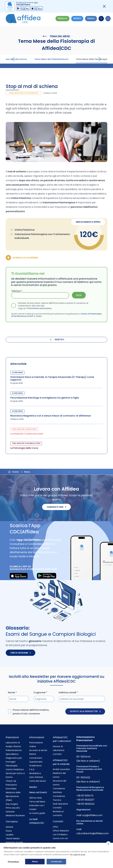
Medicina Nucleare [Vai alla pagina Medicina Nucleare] (15, 815)
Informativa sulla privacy (40, 308)
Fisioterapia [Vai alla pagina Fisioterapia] (12, 766)
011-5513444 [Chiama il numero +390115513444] (83, 757)
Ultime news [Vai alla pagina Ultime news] (36, 798)
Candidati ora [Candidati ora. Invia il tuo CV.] (56, 507)
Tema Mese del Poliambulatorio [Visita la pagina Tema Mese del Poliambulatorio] (51, 59)
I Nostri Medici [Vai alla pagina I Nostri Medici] (13, 838)
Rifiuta (35, 862)
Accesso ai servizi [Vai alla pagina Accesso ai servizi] (38, 750)
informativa (41, 710)
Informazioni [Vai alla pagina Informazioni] (37, 737)
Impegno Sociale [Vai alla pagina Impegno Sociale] (14, 842)
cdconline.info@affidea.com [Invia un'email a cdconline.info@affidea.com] (92, 833)
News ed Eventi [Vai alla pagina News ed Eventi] (38, 792)
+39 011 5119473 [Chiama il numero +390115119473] (85, 796)
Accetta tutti (56, 862)
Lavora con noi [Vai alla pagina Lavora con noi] (60, 838)
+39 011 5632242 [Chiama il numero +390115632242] (85, 804)
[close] (108, 844)
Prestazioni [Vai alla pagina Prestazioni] (12, 737)
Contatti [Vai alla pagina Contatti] (57, 754)
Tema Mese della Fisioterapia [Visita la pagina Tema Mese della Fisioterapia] (92, 59)
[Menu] (108, 19)
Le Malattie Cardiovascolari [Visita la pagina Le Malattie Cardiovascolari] (27, 434)
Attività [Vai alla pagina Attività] (9, 827)
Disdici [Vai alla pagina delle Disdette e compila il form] (91, 18)
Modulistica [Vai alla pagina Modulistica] (35, 773)
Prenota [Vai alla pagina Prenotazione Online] (62, 18)
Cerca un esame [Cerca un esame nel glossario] (21, 653)
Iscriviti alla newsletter (85, 711)
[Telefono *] (40, 295)
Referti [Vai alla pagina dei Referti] (77, 18)
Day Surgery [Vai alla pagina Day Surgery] (12, 804)
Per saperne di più (78, 854)
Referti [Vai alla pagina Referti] (33, 754)
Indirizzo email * (68, 692)
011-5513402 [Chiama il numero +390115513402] (83, 777)
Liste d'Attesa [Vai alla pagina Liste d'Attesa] (36, 777)
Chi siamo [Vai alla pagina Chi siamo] (12, 822)
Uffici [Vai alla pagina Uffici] (55, 827)
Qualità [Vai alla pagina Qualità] (9, 835)
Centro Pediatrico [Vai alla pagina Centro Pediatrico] (15, 769)
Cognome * (40, 692)
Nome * (12, 692)
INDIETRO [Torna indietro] (57, 339)
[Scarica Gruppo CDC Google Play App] (23, 8)
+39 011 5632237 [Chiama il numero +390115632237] (85, 800)
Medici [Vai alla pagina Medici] (33, 787)
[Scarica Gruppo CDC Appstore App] (37, 8)
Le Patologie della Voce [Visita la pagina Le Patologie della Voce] (24, 448)
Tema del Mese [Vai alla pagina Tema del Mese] (37, 802)
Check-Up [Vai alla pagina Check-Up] (11, 781)
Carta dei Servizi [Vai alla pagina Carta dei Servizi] (38, 781)
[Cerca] (101, 19)
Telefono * (17, 291)
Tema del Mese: (57, 36)
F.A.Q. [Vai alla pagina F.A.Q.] (32, 769)
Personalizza (13, 862)
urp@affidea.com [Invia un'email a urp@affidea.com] (92, 815)
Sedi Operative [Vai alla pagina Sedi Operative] (60, 804)
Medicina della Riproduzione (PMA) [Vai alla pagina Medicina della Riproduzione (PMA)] (13, 796)
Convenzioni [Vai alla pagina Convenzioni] (36, 758)
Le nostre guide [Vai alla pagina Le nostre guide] (37, 813)
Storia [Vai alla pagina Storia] (9, 831)
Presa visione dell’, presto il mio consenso (31, 712)
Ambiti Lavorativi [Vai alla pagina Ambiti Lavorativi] (61, 769)
